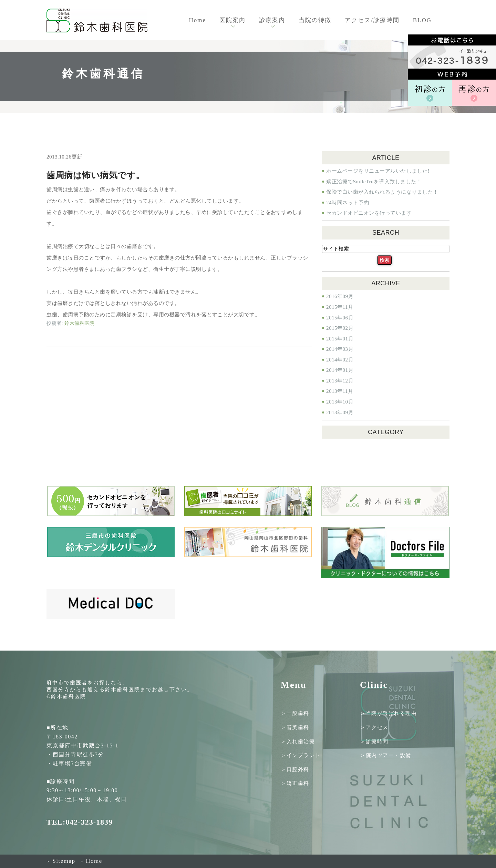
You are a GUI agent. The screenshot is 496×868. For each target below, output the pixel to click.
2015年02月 (340, 328)
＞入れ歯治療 (298, 741)
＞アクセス (374, 727)
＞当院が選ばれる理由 (388, 713)
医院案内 (232, 20)
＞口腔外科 (295, 769)
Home (197, 20)
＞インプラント (301, 755)
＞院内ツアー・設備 (386, 755)
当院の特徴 (315, 20)
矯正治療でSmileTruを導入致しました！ (374, 182)
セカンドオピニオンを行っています (369, 213)
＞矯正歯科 (295, 783)
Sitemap (61, 861)
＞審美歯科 (295, 727)
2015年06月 (340, 318)
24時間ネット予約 (348, 203)
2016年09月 (340, 296)
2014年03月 (340, 349)
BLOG (422, 20)
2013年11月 (340, 391)
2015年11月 (340, 307)
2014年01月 (340, 370)
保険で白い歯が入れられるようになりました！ (382, 192)
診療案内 (272, 20)
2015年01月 (340, 339)
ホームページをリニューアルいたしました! (378, 171)
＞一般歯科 (295, 713)
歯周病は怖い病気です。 (96, 175)
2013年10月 (340, 402)
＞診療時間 (374, 741)
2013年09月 (340, 412)
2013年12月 (340, 381)
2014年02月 (340, 360)
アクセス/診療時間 (372, 20)
